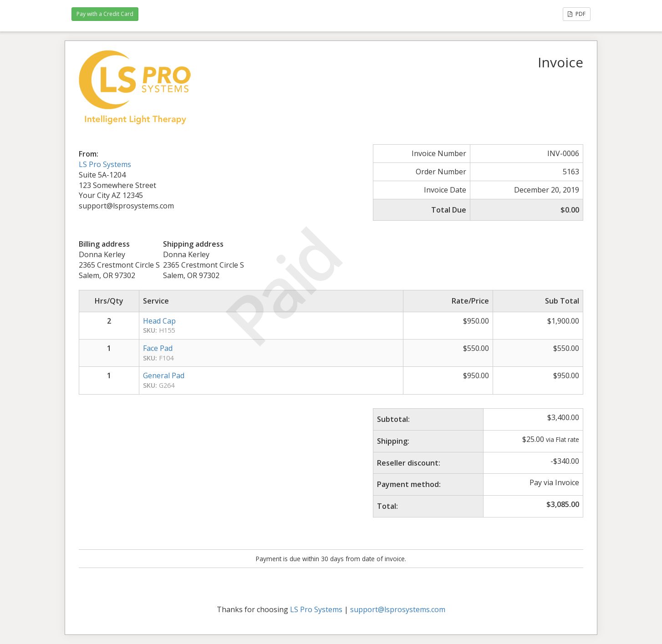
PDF (577, 14)
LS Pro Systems (105, 164)
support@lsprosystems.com (398, 609)
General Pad (164, 375)
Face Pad (158, 348)
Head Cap (159, 321)
